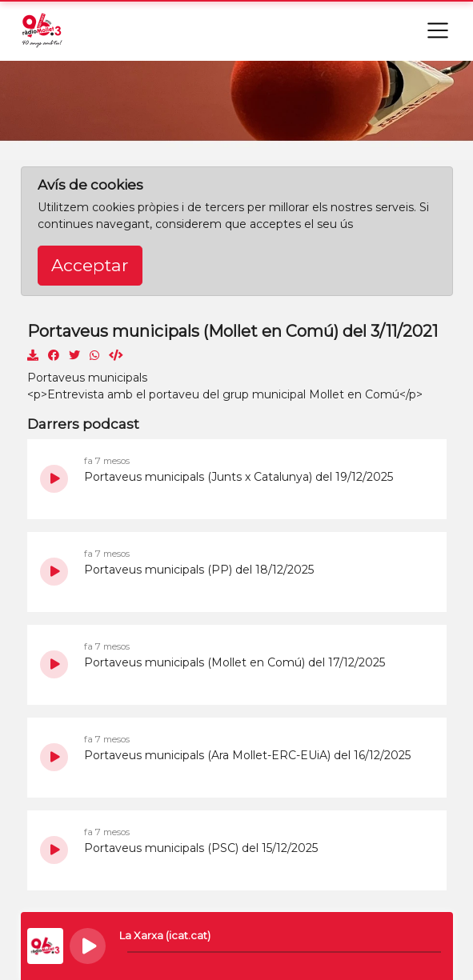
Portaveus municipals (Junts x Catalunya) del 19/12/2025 (239, 477)
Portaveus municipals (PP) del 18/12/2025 (199, 570)
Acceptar (90, 265)
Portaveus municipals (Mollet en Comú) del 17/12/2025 (234, 662)
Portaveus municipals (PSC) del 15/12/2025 (201, 848)
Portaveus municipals (87, 378)
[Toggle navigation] (438, 30)
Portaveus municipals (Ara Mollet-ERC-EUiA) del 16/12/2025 (247, 755)
